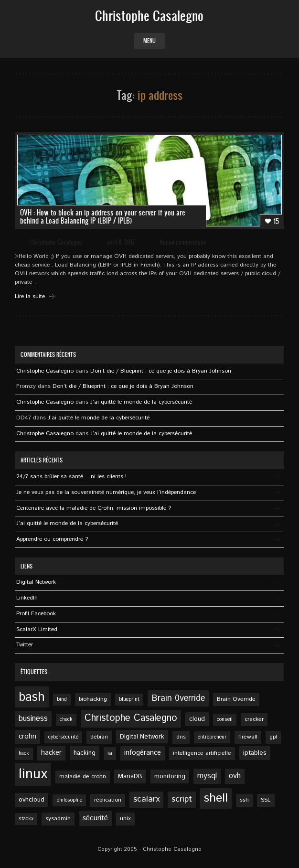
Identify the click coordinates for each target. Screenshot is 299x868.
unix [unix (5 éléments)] (125, 819)
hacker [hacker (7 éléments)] (51, 753)
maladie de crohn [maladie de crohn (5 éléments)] (83, 777)
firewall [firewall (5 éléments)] (248, 737)
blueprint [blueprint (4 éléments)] (129, 699)
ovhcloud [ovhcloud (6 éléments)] (32, 800)
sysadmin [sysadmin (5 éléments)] (58, 819)
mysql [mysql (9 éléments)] (207, 776)
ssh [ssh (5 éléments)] (244, 800)
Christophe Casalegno (56, 242)
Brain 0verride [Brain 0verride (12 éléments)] (178, 698)
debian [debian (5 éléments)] (99, 737)
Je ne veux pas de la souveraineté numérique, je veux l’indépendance (106, 492)
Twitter (25, 645)
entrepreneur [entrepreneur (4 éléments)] (212, 737)
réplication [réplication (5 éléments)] (108, 800)
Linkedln (27, 598)
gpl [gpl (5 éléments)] (273, 737)
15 (272, 221)
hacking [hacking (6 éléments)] (85, 753)
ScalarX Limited (37, 629)
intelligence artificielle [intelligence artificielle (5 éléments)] (202, 753)
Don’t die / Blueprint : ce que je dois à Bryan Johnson (161, 371)
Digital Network (36, 582)
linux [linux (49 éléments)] (33, 774)
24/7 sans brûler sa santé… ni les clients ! (71, 477)
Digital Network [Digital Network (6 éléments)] (142, 737)
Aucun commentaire (183, 242)
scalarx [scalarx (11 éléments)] (146, 799)
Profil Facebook (36, 614)
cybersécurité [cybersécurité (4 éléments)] (63, 737)
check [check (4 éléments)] (66, 719)
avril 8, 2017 (121, 242)
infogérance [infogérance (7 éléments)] (143, 753)
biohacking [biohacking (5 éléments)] (93, 699)
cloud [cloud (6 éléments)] (197, 719)
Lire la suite (30, 296)
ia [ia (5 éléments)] (110, 753)
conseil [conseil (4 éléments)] (225, 719)
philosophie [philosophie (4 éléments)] (69, 800)
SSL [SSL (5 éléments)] (266, 800)
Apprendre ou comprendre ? (52, 539)
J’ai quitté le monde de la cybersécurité (141, 402)
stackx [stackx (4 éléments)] (26, 819)
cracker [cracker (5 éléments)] (254, 719)
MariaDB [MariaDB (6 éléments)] (130, 776)
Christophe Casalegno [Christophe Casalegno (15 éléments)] (131, 718)
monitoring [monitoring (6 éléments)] (170, 776)
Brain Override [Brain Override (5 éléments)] (236, 699)
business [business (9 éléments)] (33, 719)
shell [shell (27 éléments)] (216, 798)
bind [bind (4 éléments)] (62, 699)
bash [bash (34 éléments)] (32, 697)
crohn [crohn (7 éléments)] (27, 737)
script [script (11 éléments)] (182, 799)
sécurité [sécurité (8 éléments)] (95, 818)
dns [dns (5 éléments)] (181, 737)
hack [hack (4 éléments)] (24, 753)
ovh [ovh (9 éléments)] (235, 776)
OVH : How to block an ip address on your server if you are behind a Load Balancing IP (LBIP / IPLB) (103, 216)
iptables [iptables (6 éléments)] (255, 753)
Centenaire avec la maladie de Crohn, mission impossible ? (94, 508)
